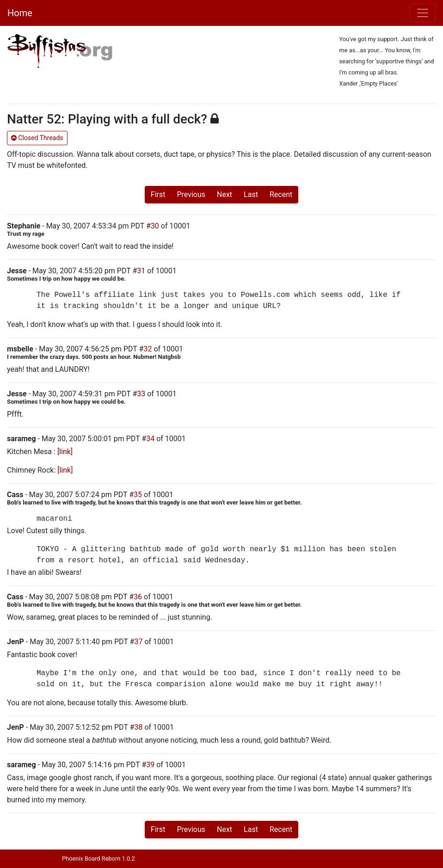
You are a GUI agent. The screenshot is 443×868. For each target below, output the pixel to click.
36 (138, 597)
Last (251, 194)
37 (138, 642)
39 (150, 765)
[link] (65, 452)
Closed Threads (37, 138)
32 (148, 349)
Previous (191, 194)
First (158, 194)
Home (20, 13)
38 (138, 727)
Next (225, 194)
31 (141, 271)
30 (155, 226)
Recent (281, 194)
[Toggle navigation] (423, 13)
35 (138, 495)
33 (141, 394)
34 (150, 439)
